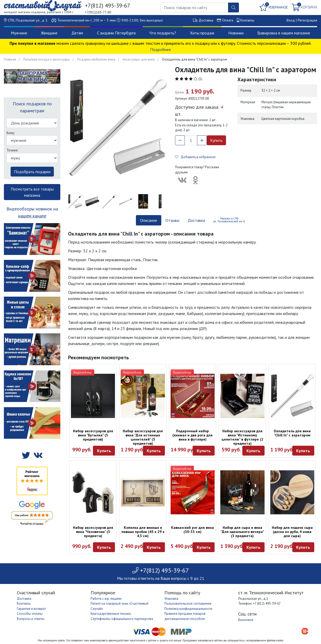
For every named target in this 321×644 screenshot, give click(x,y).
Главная (10, 59)
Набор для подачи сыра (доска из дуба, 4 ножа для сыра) (292, 532)
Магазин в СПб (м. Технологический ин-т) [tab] (229, 220)
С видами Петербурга (116, 33)
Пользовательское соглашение (188, 603)
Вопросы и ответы (31, 619)
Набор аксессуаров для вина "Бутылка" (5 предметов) (93, 435)
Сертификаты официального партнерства (122, 619)
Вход (291, 20)
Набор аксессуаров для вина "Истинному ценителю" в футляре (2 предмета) (242, 437)
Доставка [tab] (196, 220)
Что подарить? (163, 33)
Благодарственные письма (111, 614)
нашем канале (32, 216)
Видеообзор (83, 372)
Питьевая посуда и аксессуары (47, 59)
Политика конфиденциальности (188, 609)
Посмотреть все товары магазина (32, 192)
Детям (77, 33)
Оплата (228, 20)
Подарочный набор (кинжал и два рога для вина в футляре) (192, 435)
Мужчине (19, 33)
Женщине (49, 33)
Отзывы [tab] (172, 220)
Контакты (247, 20)
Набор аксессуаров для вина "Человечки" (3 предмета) (93, 532)
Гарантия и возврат (31, 609)
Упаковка (171, 599)
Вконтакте (246, 620)
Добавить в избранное (195, 157)
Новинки (236, 33)
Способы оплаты (30, 614)
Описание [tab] (149, 220)
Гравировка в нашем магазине (284, 33)
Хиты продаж (202, 33)
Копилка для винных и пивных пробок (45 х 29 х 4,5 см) (143, 532)
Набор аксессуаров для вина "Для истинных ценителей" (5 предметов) (143, 437)
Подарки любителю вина (96, 59)
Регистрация (307, 20)
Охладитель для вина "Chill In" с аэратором (292, 433)
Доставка (206, 20)
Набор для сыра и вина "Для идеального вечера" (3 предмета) (242, 532)
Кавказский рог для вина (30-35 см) (192, 530)
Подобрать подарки (32, 172)
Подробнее (160, 49)
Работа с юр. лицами (106, 599)
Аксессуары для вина (139, 59)
